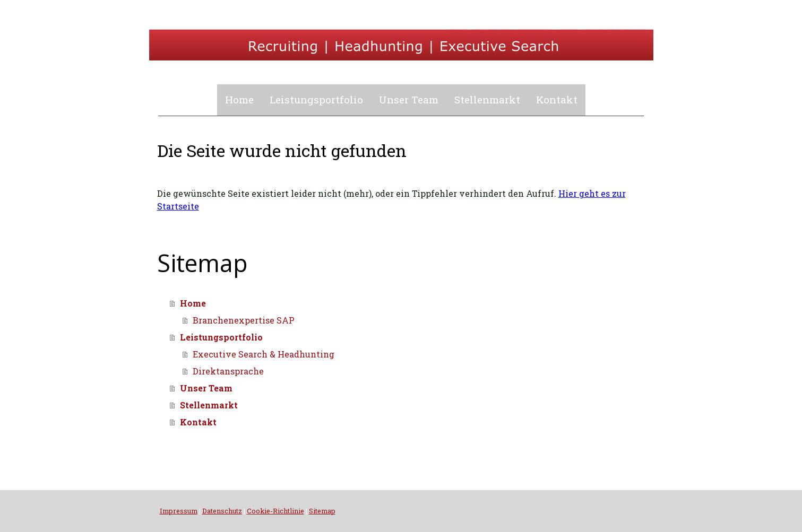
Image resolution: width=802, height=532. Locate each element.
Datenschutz (222, 511)
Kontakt (557, 99)
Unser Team (409, 99)
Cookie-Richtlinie (275, 511)
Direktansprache (228, 371)
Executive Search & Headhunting (264, 354)
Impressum (179, 511)
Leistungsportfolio (316, 99)
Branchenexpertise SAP (244, 320)
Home (239, 99)
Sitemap (322, 511)
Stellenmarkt (487, 99)
